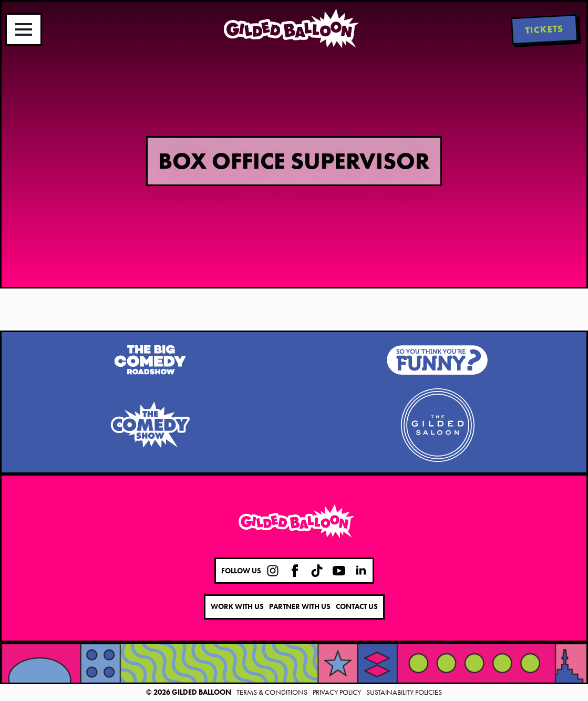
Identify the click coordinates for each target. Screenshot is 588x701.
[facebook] (295, 571)
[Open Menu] (24, 29)
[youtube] (339, 571)
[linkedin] (361, 571)
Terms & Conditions (272, 692)
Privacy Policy (337, 692)
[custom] (273, 571)
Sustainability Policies (404, 692)
